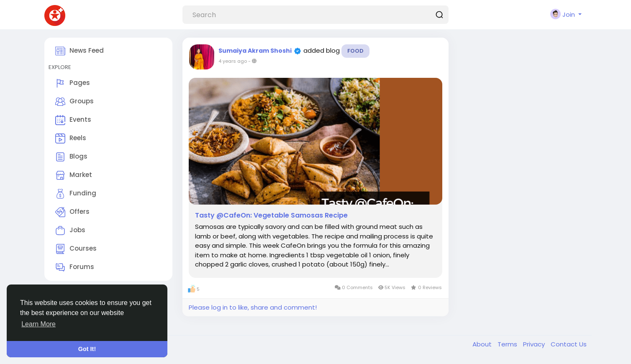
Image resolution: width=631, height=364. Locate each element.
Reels (71, 138)
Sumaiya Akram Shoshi (255, 51)
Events (73, 120)
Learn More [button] (38, 324)
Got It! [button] (87, 349)
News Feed (80, 51)
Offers (72, 212)
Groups (74, 102)
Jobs (70, 231)
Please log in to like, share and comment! (253, 307)
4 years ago (233, 61)
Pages (73, 83)
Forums (75, 267)
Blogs (71, 157)
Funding (76, 194)
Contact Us (569, 344)
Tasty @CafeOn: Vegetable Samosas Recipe (271, 215)
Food (355, 51)
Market (74, 175)
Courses (76, 249)
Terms (508, 344)
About (483, 344)
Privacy (535, 344)
